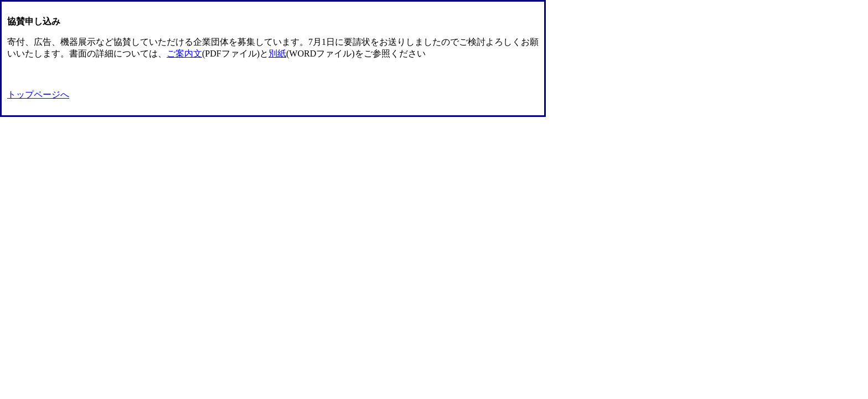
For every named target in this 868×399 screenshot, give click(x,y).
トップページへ (38, 94)
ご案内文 (184, 53)
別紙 (277, 53)
